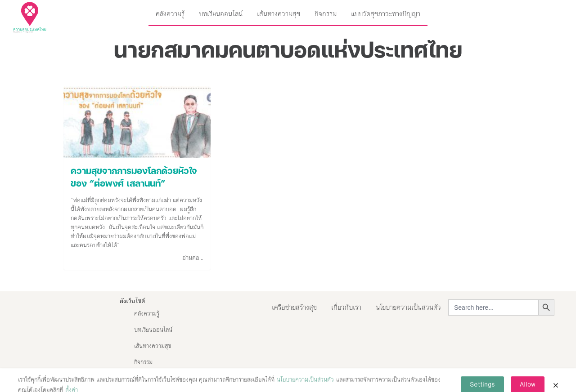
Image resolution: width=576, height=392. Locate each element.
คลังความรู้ (170, 14)
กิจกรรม (326, 14)
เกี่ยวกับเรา (346, 307)
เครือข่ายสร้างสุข (294, 307)
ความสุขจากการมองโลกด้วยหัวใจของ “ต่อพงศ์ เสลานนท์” (134, 178)
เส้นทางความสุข (279, 14)
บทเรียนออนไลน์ (221, 14)
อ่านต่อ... (193, 258)
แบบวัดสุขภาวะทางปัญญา (386, 14)
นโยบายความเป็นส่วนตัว (408, 307)
